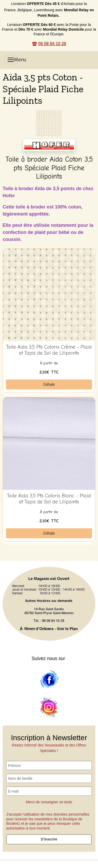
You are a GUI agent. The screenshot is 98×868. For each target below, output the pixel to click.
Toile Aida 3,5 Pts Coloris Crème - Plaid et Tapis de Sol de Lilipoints (49, 350)
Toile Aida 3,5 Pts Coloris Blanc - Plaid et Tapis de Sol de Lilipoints (49, 499)
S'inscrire (49, 839)
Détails (49, 384)
